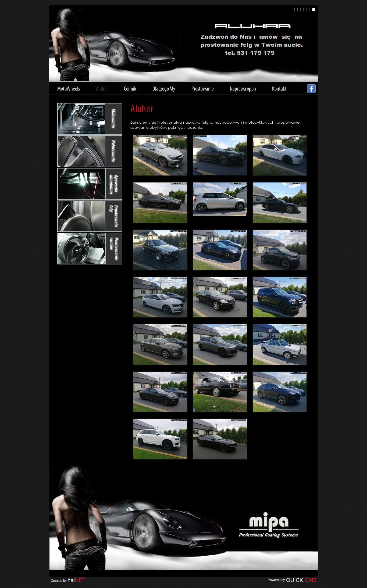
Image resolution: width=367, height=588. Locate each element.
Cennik (130, 89)
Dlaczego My (164, 89)
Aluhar (102, 89)
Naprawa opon (243, 89)
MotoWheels (69, 89)
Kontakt (279, 89)
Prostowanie (203, 89)
